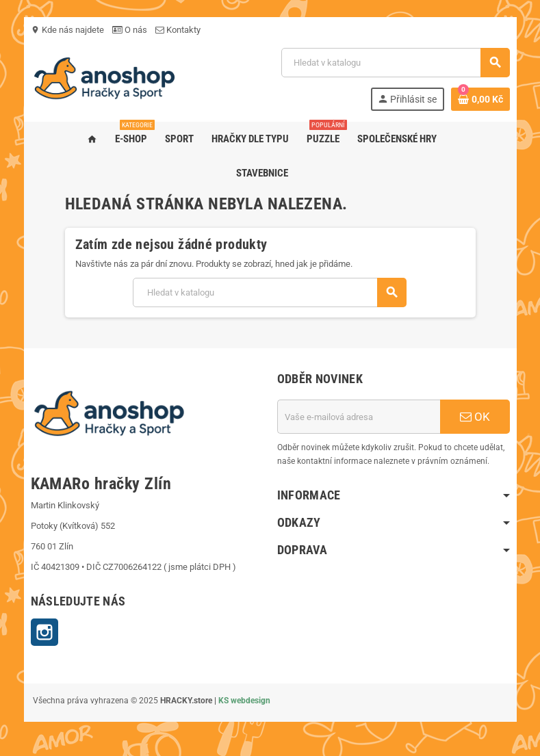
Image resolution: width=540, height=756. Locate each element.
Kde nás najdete (67, 30)
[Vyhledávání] (395, 63)
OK (475, 417)
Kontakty (178, 30)
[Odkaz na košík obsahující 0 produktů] (480, 99)
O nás (130, 30)
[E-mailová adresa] (359, 417)
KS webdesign (244, 701)
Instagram (44, 632)
